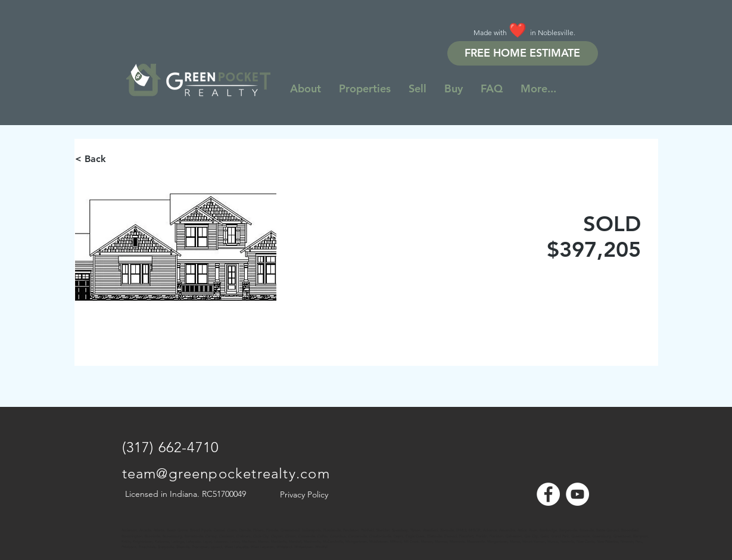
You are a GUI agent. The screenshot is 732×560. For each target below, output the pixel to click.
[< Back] (117, 159)
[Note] (133, 524)
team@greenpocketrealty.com (226, 473)
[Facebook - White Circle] (548, 494)
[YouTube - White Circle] (577, 494)
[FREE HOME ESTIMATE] (523, 53)
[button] (538, 89)
